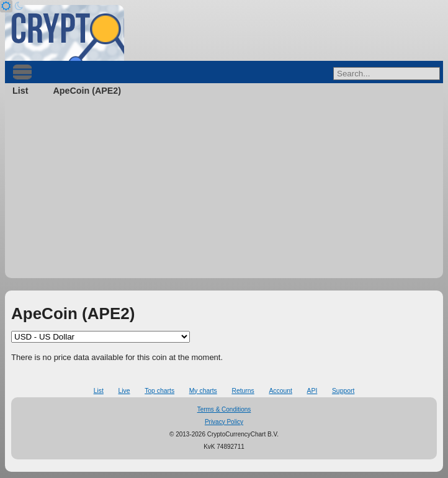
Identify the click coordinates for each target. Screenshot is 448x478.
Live (124, 391)
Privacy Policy (224, 422)
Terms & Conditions (224, 409)
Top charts (159, 391)
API (312, 391)
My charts (203, 391)
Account (280, 391)
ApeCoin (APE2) (87, 91)
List (20, 91)
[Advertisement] (224, 191)
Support (343, 391)
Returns (243, 391)
